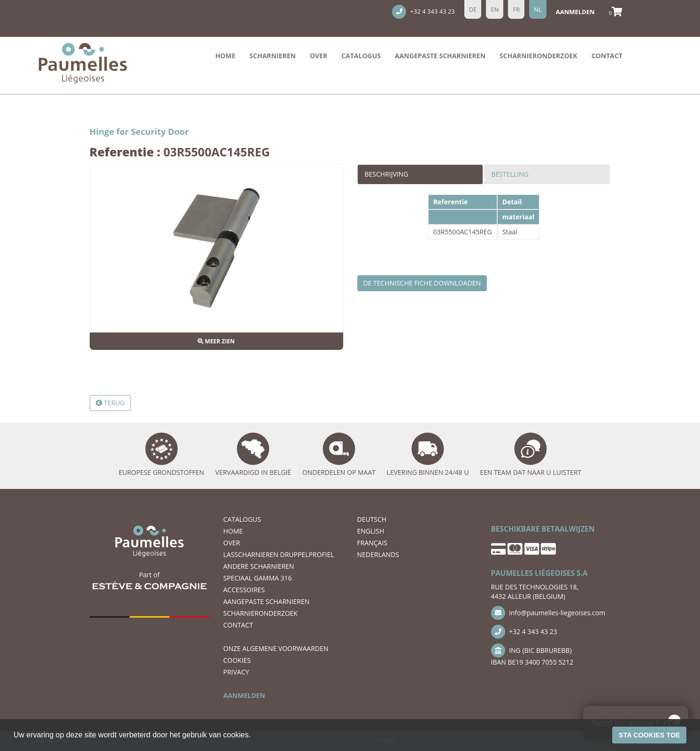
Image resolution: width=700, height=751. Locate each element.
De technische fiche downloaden (422, 283)
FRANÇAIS (373, 543)
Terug (110, 403)
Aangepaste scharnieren (440, 56)
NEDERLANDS (378, 554)
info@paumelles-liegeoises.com (548, 613)
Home (225, 56)
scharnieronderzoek (538, 56)
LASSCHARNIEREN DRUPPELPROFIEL (279, 554)
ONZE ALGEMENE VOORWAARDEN (276, 648)
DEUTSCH (372, 519)
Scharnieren (273, 56)
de (473, 9)
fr (516, 9)
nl (538, 9)
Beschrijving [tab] (387, 174)
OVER (319, 56)
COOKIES (237, 660)
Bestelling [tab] (510, 174)
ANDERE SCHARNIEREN (259, 566)
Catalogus (361, 56)
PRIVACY (236, 672)
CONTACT (607, 56)
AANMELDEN (244, 695)
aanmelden (575, 12)
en (495, 9)
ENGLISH (371, 531)
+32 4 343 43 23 (423, 12)
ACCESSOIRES (244, 590)
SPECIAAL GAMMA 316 (258, 578)
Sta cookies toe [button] (650, 735)
